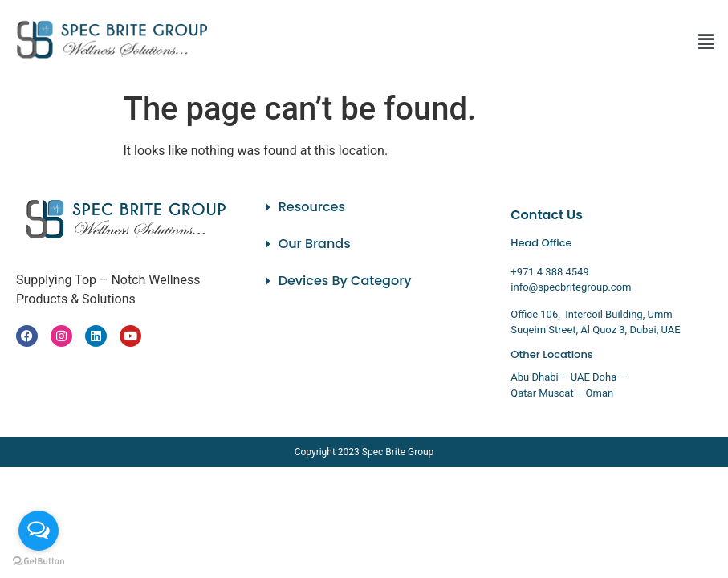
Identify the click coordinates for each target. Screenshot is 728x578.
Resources (312, 207)
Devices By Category (345, 281)
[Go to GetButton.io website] (39, 562)
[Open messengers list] (39, 531)
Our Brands (315, 244)
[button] (706, 42)
